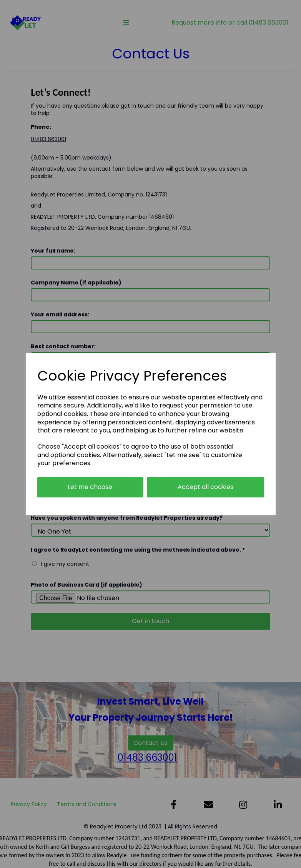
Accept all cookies (205, 487)
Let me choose (90, 487)
